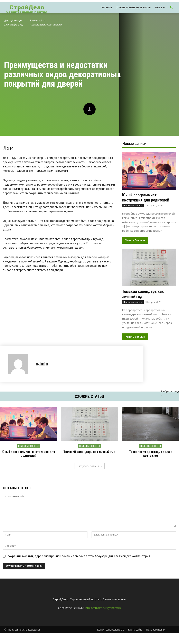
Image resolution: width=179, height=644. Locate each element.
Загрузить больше (90, 466)
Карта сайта (135, 630)
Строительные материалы (46, 25)
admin (42, 364)
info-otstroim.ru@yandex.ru (103, 608)
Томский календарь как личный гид (89, 452)
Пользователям (156, 630)
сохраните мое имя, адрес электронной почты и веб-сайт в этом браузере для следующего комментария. (79, 556)
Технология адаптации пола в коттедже (150, 454)
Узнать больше (135, 240)
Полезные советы (133, 206)
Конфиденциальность (111, 630)
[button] (172, 8)
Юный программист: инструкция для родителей (146, 198)
